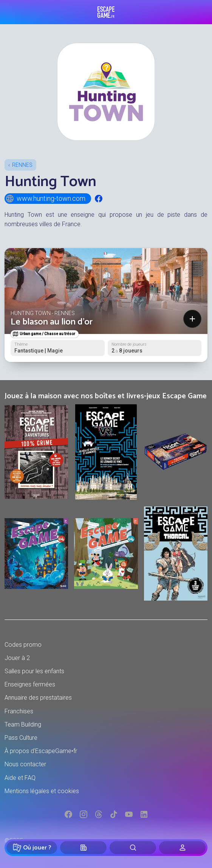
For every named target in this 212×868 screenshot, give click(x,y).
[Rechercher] (133, 848)
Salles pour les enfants (34, 671)
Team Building (23, 724)
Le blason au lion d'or (52, 322)
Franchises (19, 711)
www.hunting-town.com (45, 199)
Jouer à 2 (17, 658)
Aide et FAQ (20, 778)
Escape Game (106, 12)
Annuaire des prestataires (38, 698)
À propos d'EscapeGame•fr (41, 751)
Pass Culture (21, 738)
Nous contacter (25, 764)
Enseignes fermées (30, 684)
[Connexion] (182, 848)
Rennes (22, 165)
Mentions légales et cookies (42, 791)
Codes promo (23, 645)
